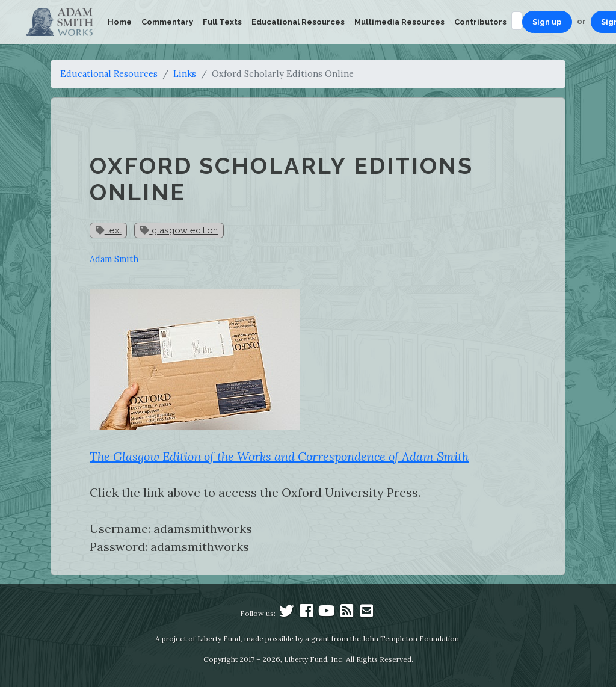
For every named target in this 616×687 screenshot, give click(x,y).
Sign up (547, 22)
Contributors (480, 22)
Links (185, 74)
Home (120, 22)
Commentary (167, 22)
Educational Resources (298, 22)
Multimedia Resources (399, 22)
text (109, 230)
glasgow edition (179, 230)
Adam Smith (114, 259)
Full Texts (222, 22)
